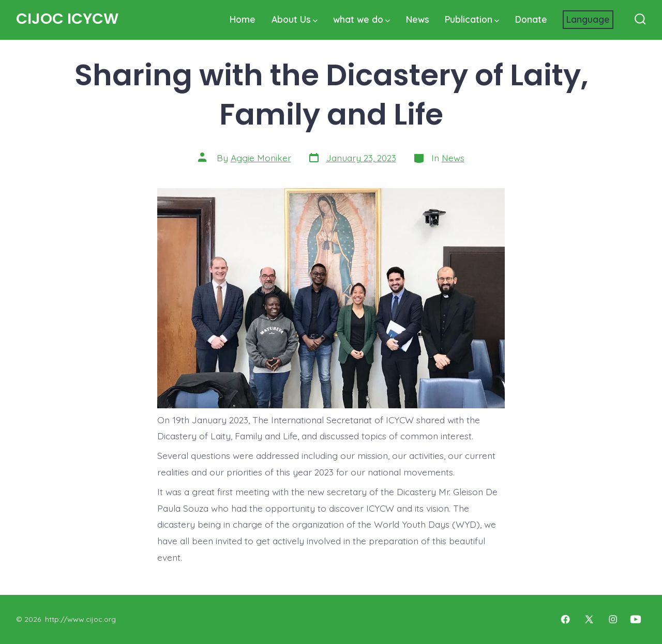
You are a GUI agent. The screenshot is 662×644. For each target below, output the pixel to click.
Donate (531, 19)
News (418, 19)
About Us (295, 19)
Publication (472, 19)
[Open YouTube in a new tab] (636, 619)
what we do (362, 19)
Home (243, 19)
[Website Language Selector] (588, 20)
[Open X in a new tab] (589, 619)
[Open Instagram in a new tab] (613, 619)
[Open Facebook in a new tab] (565, 619)
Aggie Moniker (261, 158)
